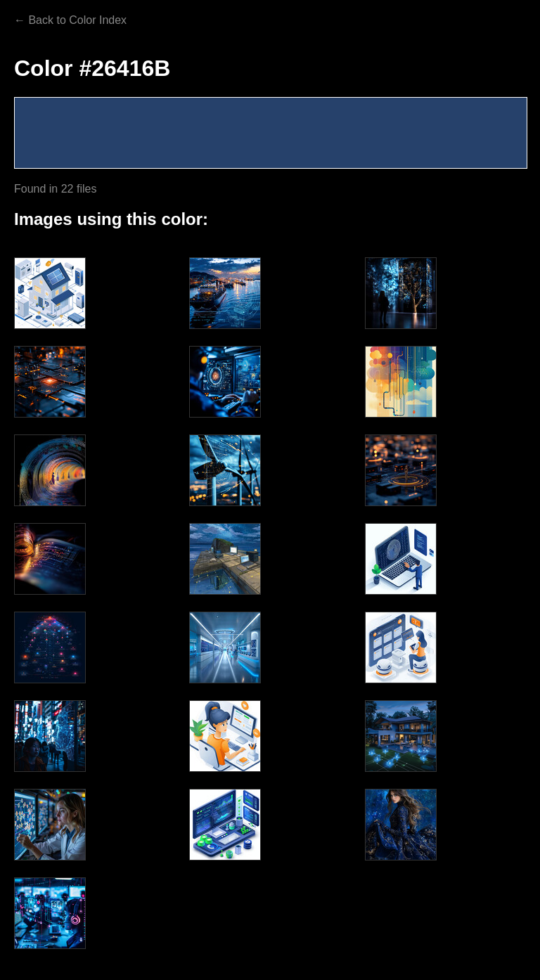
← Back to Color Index (70, 20)
